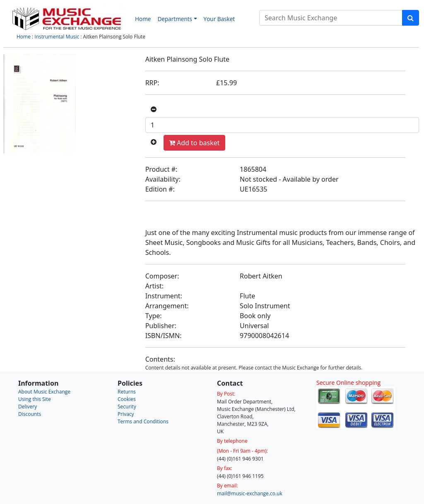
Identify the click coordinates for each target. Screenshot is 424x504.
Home (143, 19)
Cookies (127, 399)
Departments (175, 19)
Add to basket (194, 143)
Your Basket (219, 19)
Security (127, 407)
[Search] (331, 18)
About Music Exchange (44, 392)
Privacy (126, 414)
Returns (127, 392)
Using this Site (35, 399)
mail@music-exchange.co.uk (250, 493)
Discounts (30, 414)
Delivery (28, 407)
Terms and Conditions (143, 421)
